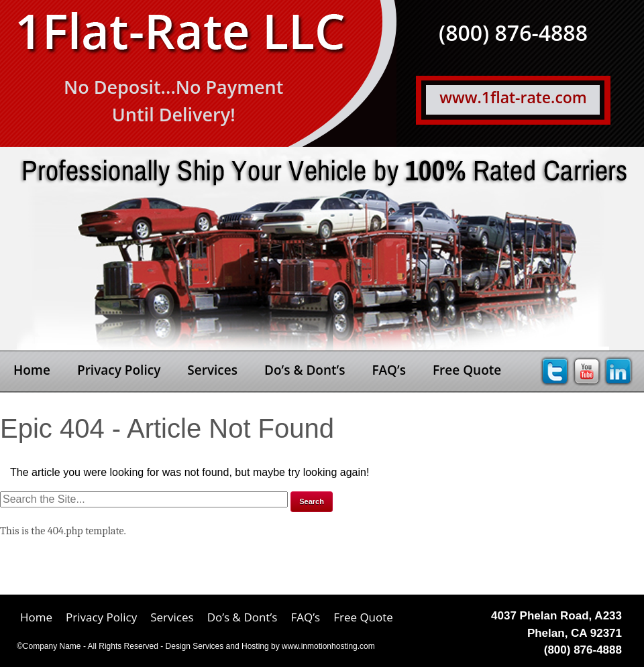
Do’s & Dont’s (305, 370)
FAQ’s (389, 370)
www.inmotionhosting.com (328, 646)
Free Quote (467, 370)
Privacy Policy (119, 370)
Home (32, 370)
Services (212, 370)
